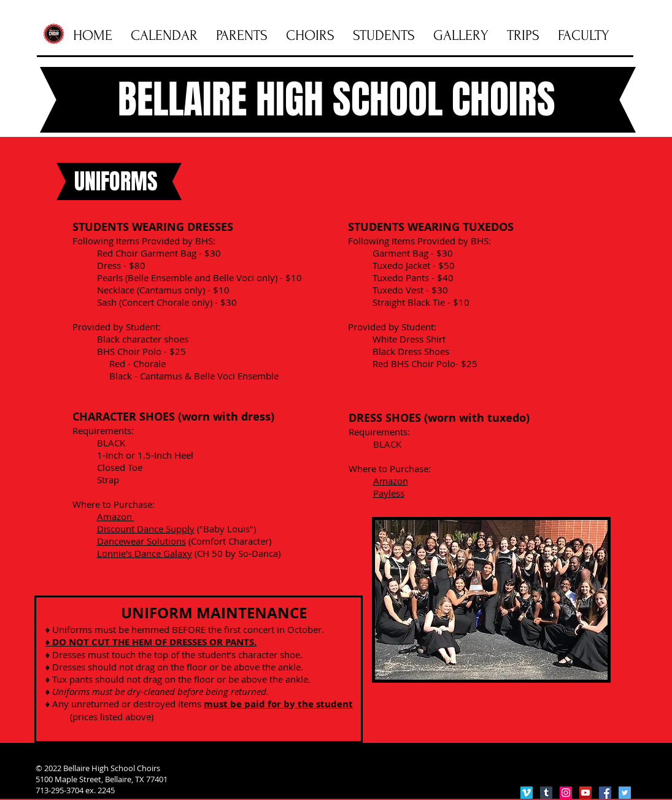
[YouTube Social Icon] (585, 793)
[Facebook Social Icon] (605, 793)
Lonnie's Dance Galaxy (145, 553)
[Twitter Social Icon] (625, 793)
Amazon (391, 481)
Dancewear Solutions (141, 541)
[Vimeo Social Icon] (527, 793)
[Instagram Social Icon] (566, 793)
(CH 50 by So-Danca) (236, 553)
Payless (389, 493)
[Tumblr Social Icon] (546, 793)
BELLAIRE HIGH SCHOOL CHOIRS (337, 99)
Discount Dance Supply (146, 529)
